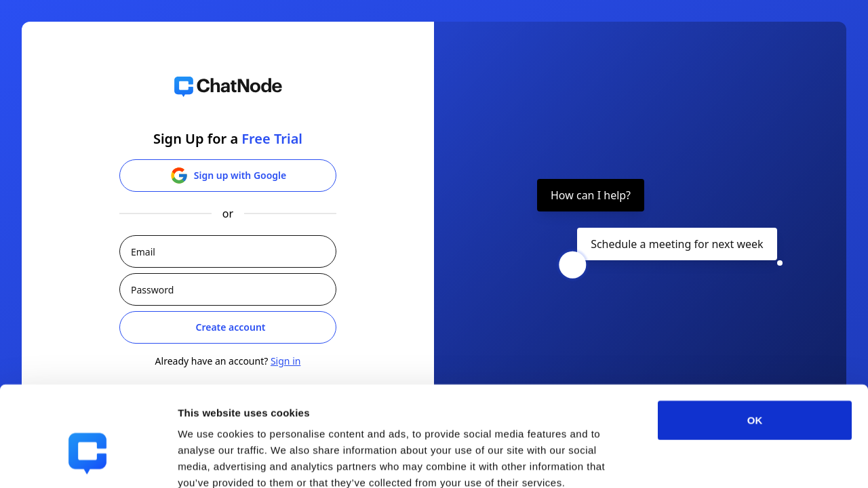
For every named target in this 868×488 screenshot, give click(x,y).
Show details (712, 461)
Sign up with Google (228, 176)
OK (755, 344)
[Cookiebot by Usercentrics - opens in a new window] (88, 462)
